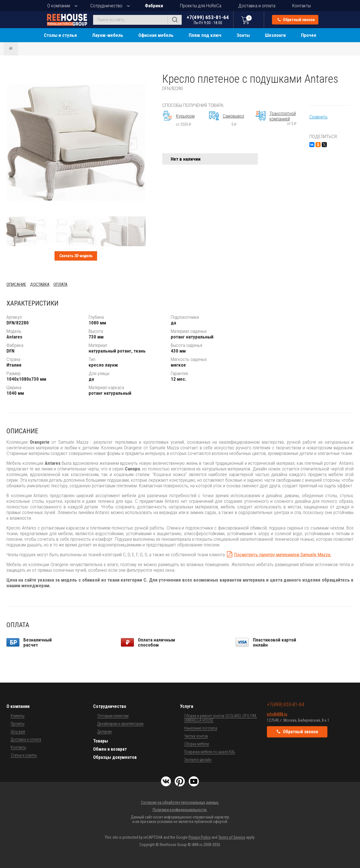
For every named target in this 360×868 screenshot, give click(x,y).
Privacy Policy (200, 837)
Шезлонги (275, 35)
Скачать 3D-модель (76, 256)
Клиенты (18, 716)
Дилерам (104, 732)
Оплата (60, 284)
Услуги (187, 706)
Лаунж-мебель (108, 35)
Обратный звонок (296, 20)
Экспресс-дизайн (198, 760)
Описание (16, 284)
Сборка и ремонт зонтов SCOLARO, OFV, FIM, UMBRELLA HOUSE (220, 718)
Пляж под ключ (205, 35)
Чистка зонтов (196, 736)
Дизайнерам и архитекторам (120, 724)
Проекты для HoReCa (201, 6)
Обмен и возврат (110, 749)
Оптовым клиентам (113, 716)
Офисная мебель (156, 35)
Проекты (18, 724)
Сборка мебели (197, 744)
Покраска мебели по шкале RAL (210, 752)
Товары (101, 741)
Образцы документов (115, 757)
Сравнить (319, 117)
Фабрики (154, 6)
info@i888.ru (277, 714)
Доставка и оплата (257, 6)
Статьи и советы (24, 755)
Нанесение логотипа (201, 728)
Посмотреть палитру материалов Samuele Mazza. (283, 555)
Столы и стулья (60, 35)
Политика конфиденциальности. (180, 810)
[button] (140, 77)
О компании (59, 6)
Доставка (40, 284)
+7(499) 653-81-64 (208, 20)
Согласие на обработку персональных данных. (180, 802)
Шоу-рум (18, 732)
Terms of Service (232, 837)
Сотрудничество (106, 6)
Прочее (309, 35)
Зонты (243, 35)
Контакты (301, 6)
